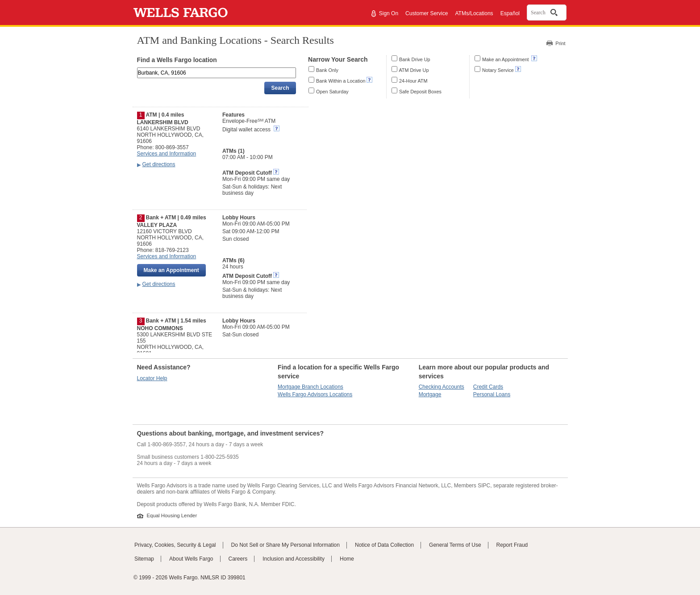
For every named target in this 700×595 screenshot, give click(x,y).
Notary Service (498, 70)
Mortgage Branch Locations (310, 387)
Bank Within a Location (341, 81)
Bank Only (327, 70)
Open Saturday (332, 92)
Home (347, 559)
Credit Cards (488, 387)
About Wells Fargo (191, 559)
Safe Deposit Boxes (420, 92)
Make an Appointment (506, 59)
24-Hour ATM (413, 81)
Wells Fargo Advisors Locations (315, 394)
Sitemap (144, 559)
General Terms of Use (455, 545)
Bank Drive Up (415, 59)
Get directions (159, 164)
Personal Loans (492, 394)
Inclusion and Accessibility (294, 559)
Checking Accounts (442, 387)
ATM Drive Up (414, 70)
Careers (238, 559)
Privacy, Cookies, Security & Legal (175, 545)
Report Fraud (512, 545)
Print (560, 43)
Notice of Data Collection (384, 545)
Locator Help (152, 378)
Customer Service (427, 13)
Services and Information (167, 154)
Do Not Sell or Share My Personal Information (285, 545)
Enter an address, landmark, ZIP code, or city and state (138, 69)
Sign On (389, 13)
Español (510, 13)
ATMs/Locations (474, 13)
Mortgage (430, 394)
